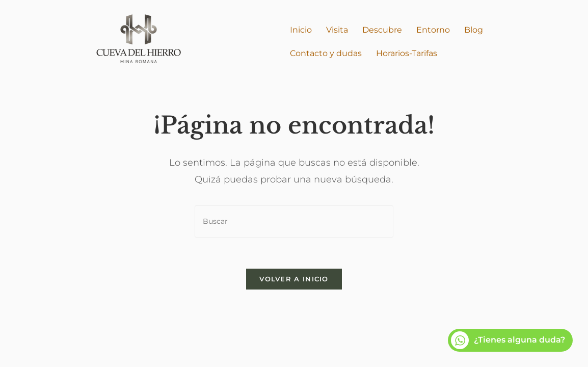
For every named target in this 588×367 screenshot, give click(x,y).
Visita (337, 30)
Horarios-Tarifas (407, 53)
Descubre (382, 30)
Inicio (301, 30)
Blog (474, 30)
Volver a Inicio (294, 279)
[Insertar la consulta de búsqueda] (294, 221)
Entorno (433, 30)
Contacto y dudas (326, 53)
